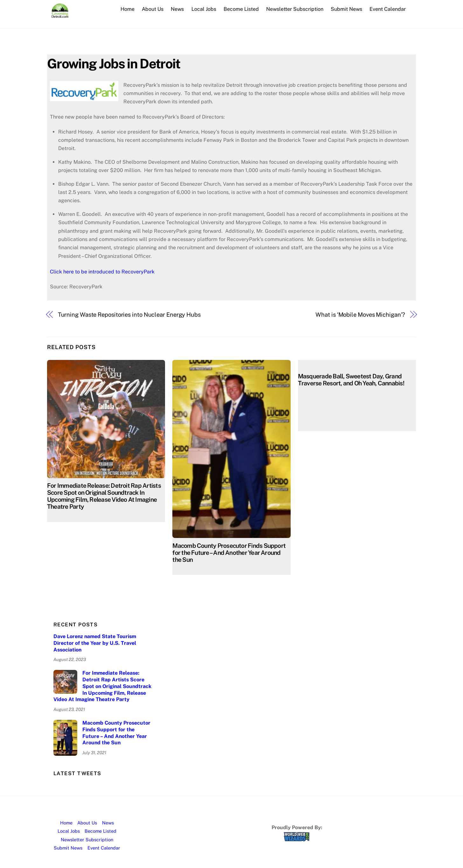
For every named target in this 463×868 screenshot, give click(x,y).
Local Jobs (204, 9)
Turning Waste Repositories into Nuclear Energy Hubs (129, 315)
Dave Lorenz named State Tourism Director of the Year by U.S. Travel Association (95, 643)
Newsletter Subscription (295, 9)
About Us (153, 9)
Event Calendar (388, 9)
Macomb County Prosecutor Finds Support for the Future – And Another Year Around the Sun (229, 553)
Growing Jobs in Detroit (114, 63)
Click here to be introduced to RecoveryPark (102, 272)
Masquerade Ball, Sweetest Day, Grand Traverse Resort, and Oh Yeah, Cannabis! (351, 380)
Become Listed (241, 9)
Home (128, 9)
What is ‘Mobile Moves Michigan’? (360, 315)
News (177, 9)
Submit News (346, 9)
